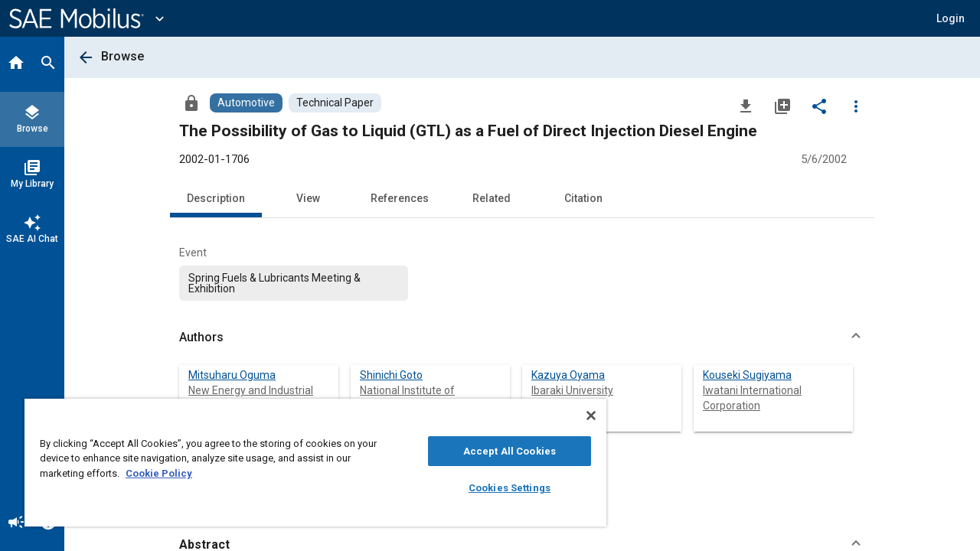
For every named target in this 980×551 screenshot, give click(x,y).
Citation (583, 198)
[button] (951, 18)
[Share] (819, 106)
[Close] (577, 416)
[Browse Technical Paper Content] (335, 103)
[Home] (16, 64)
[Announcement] (16, 523)
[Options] (856, 106)
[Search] (48, 64)
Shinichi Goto (391, 375)
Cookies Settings (498, 488)
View (308, 198)
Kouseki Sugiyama (747, 375)
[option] (294, 283)
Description (216, 198)
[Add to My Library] (782, 106)
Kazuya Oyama (568, 375)
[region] (309, 463)
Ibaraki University (572, 390)
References (400, 198)
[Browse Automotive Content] (246, 103)
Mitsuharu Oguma (232, 375)
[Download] (746, 106)
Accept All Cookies (498, 451)
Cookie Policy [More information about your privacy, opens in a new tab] (159, 473)
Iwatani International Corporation (752, 398)
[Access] (191, 103)
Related (492, 198)
